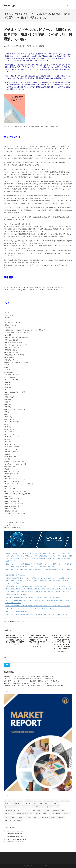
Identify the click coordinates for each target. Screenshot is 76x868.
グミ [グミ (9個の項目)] (34, 803)
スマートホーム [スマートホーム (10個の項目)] (25, 807)
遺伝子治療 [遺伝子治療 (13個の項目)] (8, 821)
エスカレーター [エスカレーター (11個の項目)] (15, 803)
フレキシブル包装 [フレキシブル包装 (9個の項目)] (10, 810)
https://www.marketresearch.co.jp (16, 839)
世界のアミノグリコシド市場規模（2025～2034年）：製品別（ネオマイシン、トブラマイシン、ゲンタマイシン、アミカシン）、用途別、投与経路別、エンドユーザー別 (61, 642)
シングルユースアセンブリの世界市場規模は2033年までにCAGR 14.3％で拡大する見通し (29, 679)
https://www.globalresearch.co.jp (16, 836)
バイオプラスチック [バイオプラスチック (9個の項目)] (37, 807)
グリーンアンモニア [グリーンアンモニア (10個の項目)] (44, 803)
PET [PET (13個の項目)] (62, 800)
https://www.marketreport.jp (14, 831)
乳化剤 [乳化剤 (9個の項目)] (48, 810)
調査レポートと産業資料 (37, 46)
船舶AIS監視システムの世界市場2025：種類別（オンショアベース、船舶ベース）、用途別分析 (33, 597)
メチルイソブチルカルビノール (17, 622)
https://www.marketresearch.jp (15, 842)
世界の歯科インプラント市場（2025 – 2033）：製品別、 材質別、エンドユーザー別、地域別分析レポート (34, 686)
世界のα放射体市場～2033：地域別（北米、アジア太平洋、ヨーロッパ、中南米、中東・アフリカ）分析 (38, 640)
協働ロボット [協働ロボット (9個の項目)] (9, 814)
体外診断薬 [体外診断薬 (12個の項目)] (56, 810)
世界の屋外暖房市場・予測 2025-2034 (16, 575)
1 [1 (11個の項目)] (5, 800)
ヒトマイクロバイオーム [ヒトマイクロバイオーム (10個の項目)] (52, 807)
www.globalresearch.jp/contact (14, 525)
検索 (5, 657)
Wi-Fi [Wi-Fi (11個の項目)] (7, 803)
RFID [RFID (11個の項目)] (68, 800)
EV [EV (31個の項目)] (31, 800)
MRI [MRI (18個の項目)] (57, 800)
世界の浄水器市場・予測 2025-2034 (16, 594)
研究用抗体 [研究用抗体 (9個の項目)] (45, 817)
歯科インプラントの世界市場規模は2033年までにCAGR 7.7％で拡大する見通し (26, 683)
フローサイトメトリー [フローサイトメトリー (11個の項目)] (24, 810)
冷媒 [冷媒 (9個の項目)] (63, 810)
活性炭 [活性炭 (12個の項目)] (7, 817)
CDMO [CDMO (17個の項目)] (20, 800)
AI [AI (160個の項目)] (9, 800)
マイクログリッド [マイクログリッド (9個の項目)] (38, 810)
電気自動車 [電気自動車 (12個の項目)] (17, 821)
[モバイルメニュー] (68, 5)
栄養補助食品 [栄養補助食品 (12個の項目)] (46, 814)
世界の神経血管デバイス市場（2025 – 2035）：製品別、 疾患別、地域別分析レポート (29, 676)
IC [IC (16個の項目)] (36, 800)
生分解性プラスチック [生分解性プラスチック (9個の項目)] (32, 817)
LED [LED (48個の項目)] (45, 800)
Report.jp (9, 5)
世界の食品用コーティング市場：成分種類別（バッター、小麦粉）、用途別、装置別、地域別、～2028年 (15, 639)
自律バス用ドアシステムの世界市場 (16, 611)
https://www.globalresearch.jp (15, 834)
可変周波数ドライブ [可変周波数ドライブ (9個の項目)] (21, 814)
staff (8, 46)
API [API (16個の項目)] (14, 800)
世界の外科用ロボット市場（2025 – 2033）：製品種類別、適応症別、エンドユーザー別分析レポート (33, 681)
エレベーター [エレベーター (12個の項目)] (26, 803)
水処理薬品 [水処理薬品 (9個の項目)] (67, 814)
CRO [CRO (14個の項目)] (26, 800)
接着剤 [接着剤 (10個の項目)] (31, 814)
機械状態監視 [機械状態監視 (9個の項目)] (57, 814)
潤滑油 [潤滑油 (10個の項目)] (14, 817)
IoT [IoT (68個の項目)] (40, 800)
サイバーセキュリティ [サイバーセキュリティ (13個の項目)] (11, 807)
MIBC (8, 622)
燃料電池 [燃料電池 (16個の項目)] (21, 817)
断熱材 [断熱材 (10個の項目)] (38, 814)
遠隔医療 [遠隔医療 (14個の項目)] (61, 817)
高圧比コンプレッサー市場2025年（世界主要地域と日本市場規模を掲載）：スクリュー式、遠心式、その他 (36, 614)
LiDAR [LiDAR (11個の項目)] (51, 800)
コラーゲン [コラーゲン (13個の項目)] (55, 803)
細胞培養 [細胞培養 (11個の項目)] (53, 817)
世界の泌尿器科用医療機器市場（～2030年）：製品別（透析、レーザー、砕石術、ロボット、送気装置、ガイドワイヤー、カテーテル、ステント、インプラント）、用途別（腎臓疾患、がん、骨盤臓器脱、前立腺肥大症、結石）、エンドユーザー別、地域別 (39, 581)
